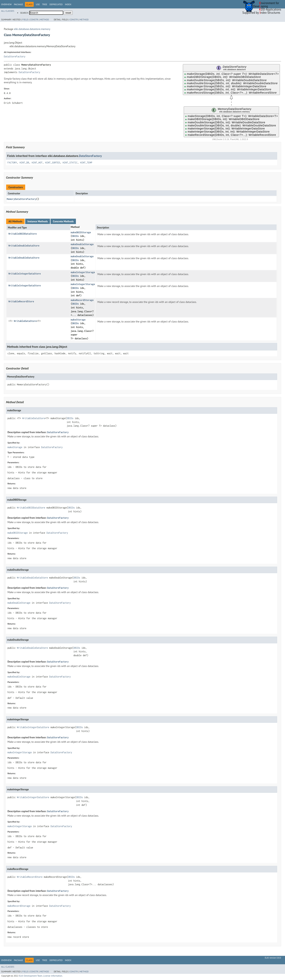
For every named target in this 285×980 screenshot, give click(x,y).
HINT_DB (24, 163)
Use (38, 4)
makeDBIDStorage (81, 232)
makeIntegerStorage (83, 272)
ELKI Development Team (31, 976)
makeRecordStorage (82, 300)
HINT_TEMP (86, 163)
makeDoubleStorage (82, 244)
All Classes (8, 11)
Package (18, 4)
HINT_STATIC (70, 163)
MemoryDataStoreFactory (22, 199)
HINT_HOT (37, 163)
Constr (34, 19)
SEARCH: (24, 13)
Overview (6, 4)
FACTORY (12, 163)
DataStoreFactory (15, 56)
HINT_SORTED (53, 163)
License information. (53, 976)
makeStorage (78, 320)
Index (68, 4)
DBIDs (75, 236)
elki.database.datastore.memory (32, 29)
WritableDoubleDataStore (24, 246)
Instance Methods (38, 221)
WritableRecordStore (21, 301)
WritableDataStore (25, 321)
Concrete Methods (63, 221)
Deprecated (56, 4)
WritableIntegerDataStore (25, 274)
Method (44, 19)
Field (25, 19)
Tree (45, 4)
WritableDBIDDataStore (23, 234)
